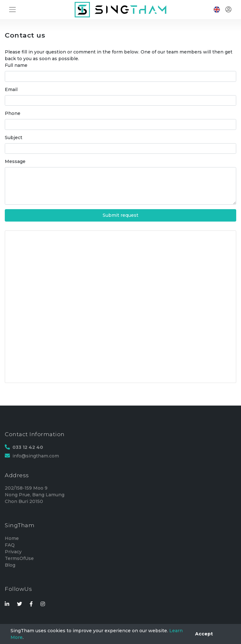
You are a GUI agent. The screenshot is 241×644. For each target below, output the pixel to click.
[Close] (204, 634)
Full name (16, 65)
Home (12, 538)
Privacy (13, 552)
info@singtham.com (36, 456)
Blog (10, 565)
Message (15, 161)
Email (11, 89)
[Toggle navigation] (12, 9)
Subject (14, 138)
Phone (13, 113)
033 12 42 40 (28, 447)
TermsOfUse (19, 558)
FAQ (10, 545)
